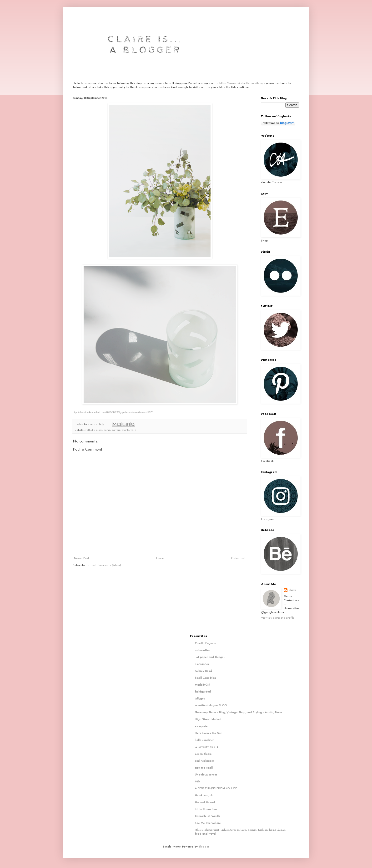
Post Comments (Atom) (106, 565)
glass (99, 430)
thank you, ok (204, 796)
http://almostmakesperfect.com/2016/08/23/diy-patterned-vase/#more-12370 (113, 412)
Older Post (238, 558)
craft (87, 430)
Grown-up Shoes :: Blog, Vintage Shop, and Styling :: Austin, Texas (239, 713)
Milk (197, 782)
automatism (202, 650)
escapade (201, 726)
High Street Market (208, 719)
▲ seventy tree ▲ (207, 747)
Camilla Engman (205, 643)
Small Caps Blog (205, 678)
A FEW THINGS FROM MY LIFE (216, 789)
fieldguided (203, 692)
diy (93, 430)
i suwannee (202, 664)
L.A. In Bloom (203, 754)
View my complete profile (278, 618)
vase (133, 430)
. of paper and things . (210, 657)
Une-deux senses (206, 775)
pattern (116, 430)
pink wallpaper (204, 761)
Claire (292, 590)
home (107, 430)
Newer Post (82, 558)
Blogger (204, 847)
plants (126, 430)
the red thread (205, 802)
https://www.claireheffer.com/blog (241, 83)
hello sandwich (205, 740)
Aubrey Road (203, 671)
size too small (204, 768)
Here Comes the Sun (209, 733)
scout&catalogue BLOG (211, 706)
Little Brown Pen (206, 809)
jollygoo (200, 699)
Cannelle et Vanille (208, 816)
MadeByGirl (202, 685)
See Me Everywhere (208, 823)
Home (160, 558)
